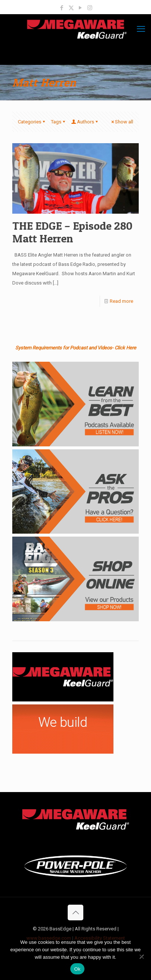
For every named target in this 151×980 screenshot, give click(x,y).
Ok (77, 969)
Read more (121, 301)
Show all (122, 122)
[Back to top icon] (75, 913)
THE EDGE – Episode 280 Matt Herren (72, 232)
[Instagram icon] (90, 8)
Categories (32, 122)
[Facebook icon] (62, 8)
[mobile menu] (141, 29)
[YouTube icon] (81, 8)
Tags (59, 122)
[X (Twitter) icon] (71, 8)
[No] (142, 957)
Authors (85, 122)
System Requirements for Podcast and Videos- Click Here (76, 348)
